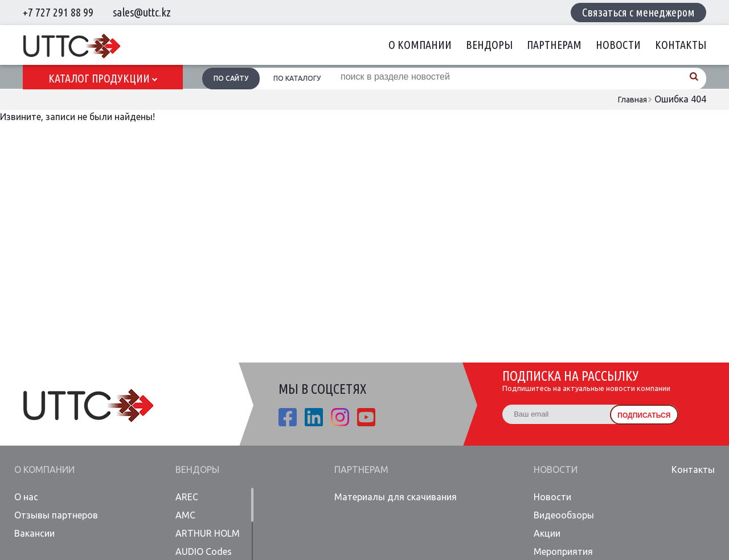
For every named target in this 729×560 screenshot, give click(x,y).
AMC (185, 515)
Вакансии (34, 533)
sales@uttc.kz (142, 12)
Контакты (681, 45)
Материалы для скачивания (396, 497)
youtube (366, 417)
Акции (547, 533)
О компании (420, 45)
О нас (26, 497)
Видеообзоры (564, 515)
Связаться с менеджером (638, 12)
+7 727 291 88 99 (58, 12)
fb (288, 417)
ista (340, 417)
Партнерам (554, 45)
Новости (618, 45)
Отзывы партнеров (56, 515)
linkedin (314, 417)
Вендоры (489, 45)
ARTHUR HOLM (208, 533)
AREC (187, 497)
